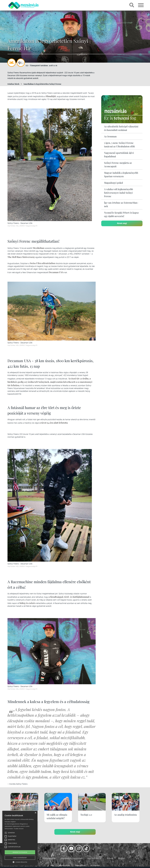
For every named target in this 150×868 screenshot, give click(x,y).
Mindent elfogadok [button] (20, 852)
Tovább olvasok (19, 829)
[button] (20, 862)
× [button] (35, 813)
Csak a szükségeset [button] (20, 858)
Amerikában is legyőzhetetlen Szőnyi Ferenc (42, 84)
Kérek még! (122, 223)
